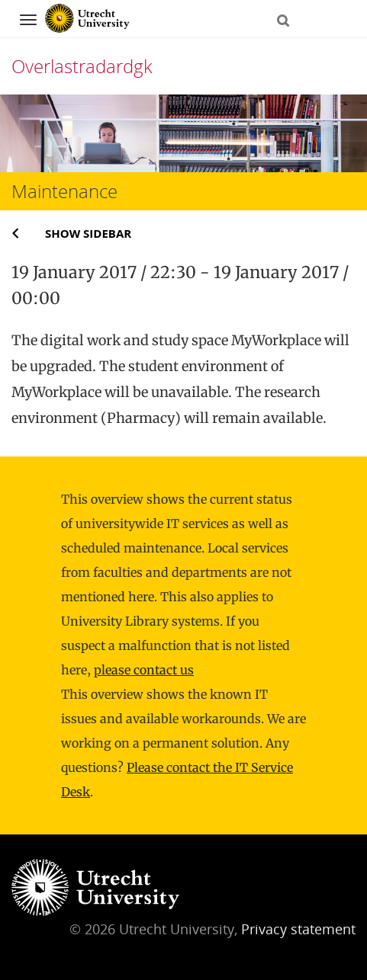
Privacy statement (298, 929)
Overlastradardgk (82, 66)
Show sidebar (88, 233)
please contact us (144, 670)
